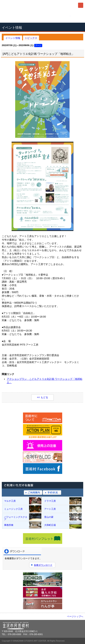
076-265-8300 (43, 17)
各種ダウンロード (43, 565)
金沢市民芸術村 (21, 5)
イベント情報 (13, 38)
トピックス (31, 38)
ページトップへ (75, 616)
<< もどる (42, 397)
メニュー (81, 5)
